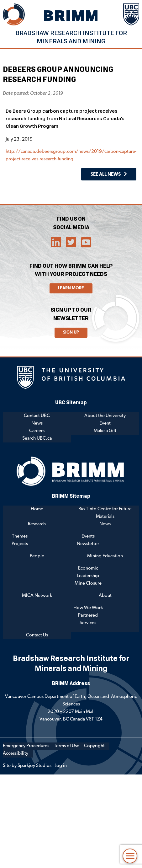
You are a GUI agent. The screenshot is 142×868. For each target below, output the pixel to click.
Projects (20, 544)
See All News (106, 175)
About (105, 596)
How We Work (88, 608)
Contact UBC (37, 416)
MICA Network (37, 596)
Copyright (94, 746)
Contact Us (37, 635)
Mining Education (105, 556)
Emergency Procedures (26, 746)
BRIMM (71, 15)
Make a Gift (105, 431)
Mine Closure (88, 584)
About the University (105, 416)
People (37, 556)
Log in (61, 766)
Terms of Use (67, 746)
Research (37, 524)
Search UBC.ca (37, 439)
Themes (20, 536)
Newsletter (88, 544)
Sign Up (71, 332)
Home (37, 509)
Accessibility (16, 754)
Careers (37, 431)
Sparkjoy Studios (34, 766)
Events (88, 536)
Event (105, 423)
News (37, 423)
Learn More (71, 288)
